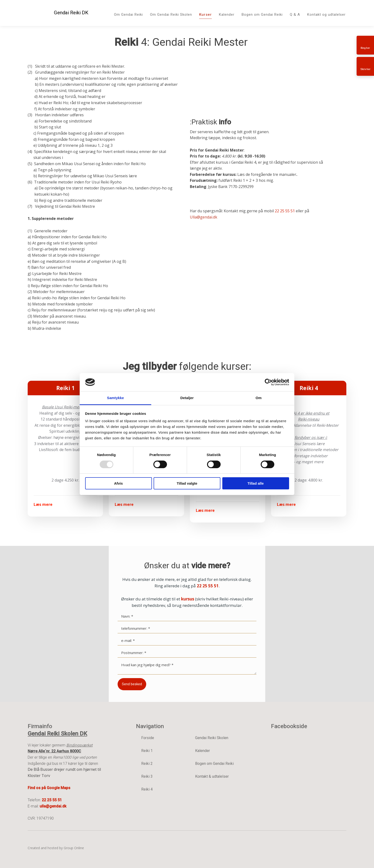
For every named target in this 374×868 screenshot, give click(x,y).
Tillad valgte (187, 483)
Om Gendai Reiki (128, 15)
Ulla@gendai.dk (204, 217)
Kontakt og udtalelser (326, 15)
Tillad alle (255, 483)
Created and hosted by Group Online (56, 848)
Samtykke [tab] (116, 398)
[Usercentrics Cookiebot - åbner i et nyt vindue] (268, 382)
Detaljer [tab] (187, 398)
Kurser (205, 15)
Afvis (118, 483)
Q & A (295, 15)
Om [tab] (258, 398)
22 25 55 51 (285, 211)
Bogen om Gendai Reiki (262, 15)
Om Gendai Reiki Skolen (171, 15)
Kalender (227, 15)
